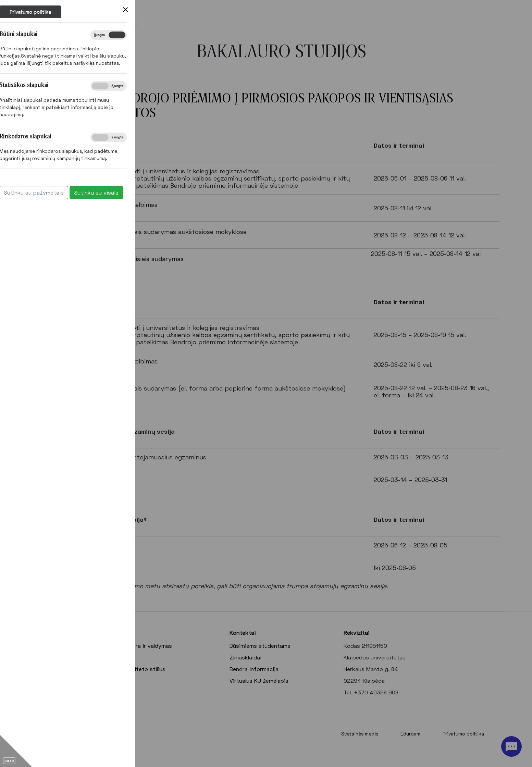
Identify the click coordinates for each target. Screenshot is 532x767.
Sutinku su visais (29, 192)
